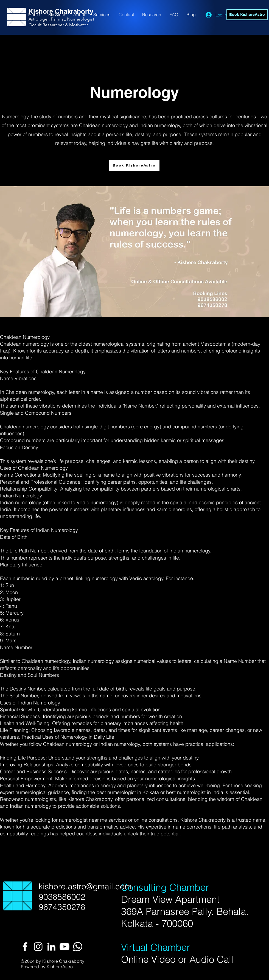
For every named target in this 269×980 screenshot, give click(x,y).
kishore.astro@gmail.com (85, 886)
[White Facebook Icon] (25, 947)
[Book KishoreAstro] (247, 15)
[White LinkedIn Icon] (51, 947)
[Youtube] (65, 947)
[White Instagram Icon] (38, 947)
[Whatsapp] (78, 947)
